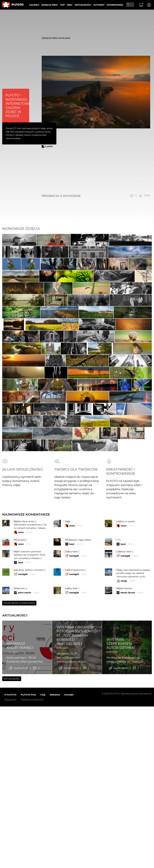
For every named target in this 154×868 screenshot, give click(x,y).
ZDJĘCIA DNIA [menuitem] (50, 5)
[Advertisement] (96, 171)
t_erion (49, 146)
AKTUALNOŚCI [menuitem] (83, 5)
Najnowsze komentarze (26, 722)
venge (124, 788)
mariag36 (74, 763)
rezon (21, 740)
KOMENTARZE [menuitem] (115, 5)
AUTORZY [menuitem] (99, 5)
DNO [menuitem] (70, 5)
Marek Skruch (128, 800)
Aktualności (15, 823)
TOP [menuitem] (62, 5)
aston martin (25, 800)
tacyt (72, 751)
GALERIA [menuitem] (34, 5)
